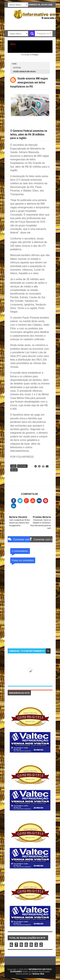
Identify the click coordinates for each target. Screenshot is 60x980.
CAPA (13, 466)
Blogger (35, 55)
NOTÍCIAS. (17, 68)
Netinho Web (38, 974)
